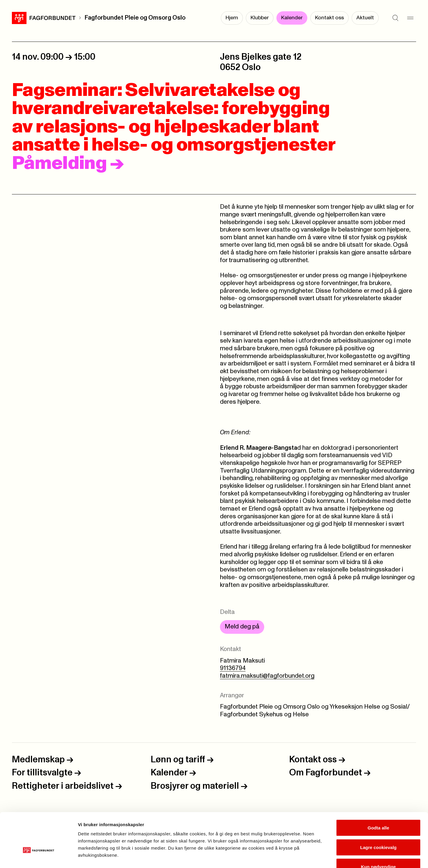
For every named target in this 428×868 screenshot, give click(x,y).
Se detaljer (320, 856)
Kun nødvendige (378, 829)
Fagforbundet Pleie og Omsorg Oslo (135, 18)
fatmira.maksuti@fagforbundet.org (267, 676)
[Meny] (410, 18)
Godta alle (379, 790)
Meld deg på (242, 627)
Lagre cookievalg (379, 810)
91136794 (233, 668)
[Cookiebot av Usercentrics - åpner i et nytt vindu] (38, 856)
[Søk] (395, 18)
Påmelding (68, 164)
